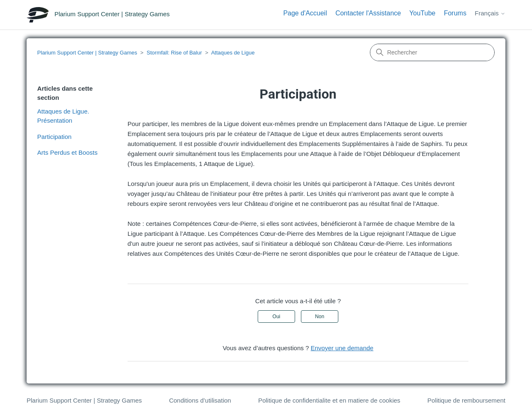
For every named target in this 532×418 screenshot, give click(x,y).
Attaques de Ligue (233, 53)
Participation (55, 137)
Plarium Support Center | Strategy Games (87, 53)
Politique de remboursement (466, 400)
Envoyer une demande (342, 348)
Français (490, 13)
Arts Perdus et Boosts (68, 152)
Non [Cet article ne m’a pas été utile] (320, 317)
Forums (455, 13)
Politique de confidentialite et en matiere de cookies (329, 400)
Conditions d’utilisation (200, 400)
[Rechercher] (432, 52)
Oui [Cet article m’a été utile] (277, 317)
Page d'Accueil (305, 13)
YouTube (422, 13)
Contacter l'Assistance (368, 13)
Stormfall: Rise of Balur (174, 53)
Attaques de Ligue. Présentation (63, 116)
